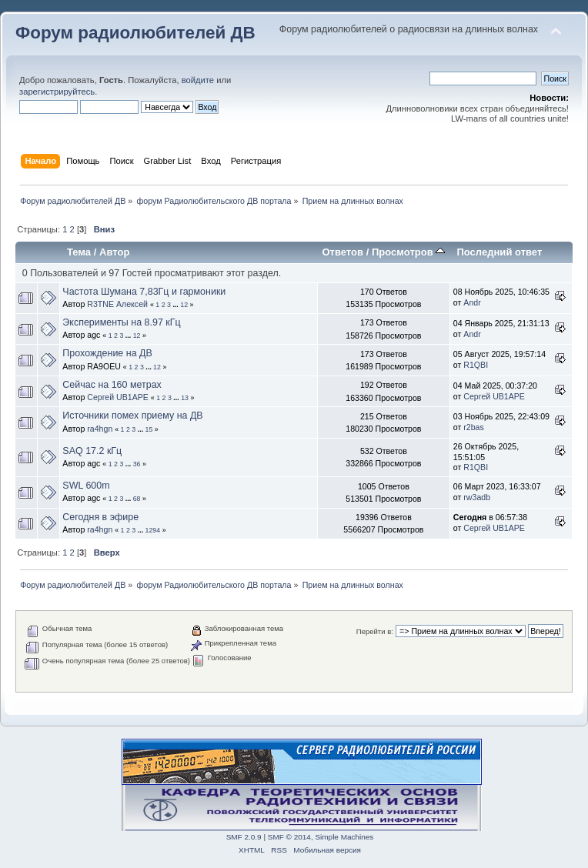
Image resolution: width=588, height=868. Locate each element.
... (176, 305)
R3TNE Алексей (117, 304)
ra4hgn (100, 429)
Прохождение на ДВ (107, 353)
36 (137, 464)
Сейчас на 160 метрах (112, 385)
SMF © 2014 (289, 837)
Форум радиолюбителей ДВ (135, 33)
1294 (153, 530)
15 (149, 429)
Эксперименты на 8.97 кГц (121, 322)
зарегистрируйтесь (57, 92)
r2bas (474, 427)
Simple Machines (344, 837)
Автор (114, 252)
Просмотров (408, 252)
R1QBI (476, 365)
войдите (198, 80)
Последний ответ (499, 252)
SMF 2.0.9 (244, 837)
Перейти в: (375, 631)
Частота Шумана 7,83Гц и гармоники (144, 292)
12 (184, 305)
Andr (472, 302)
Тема (79, 252)
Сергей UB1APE (118, 397)
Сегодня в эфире (100, 517)
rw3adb (477, 497)
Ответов (342, 252)
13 (185, 398)
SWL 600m (86, 486)
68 (137, 499)
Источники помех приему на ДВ (132, 416)
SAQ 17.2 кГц (92, 451)
